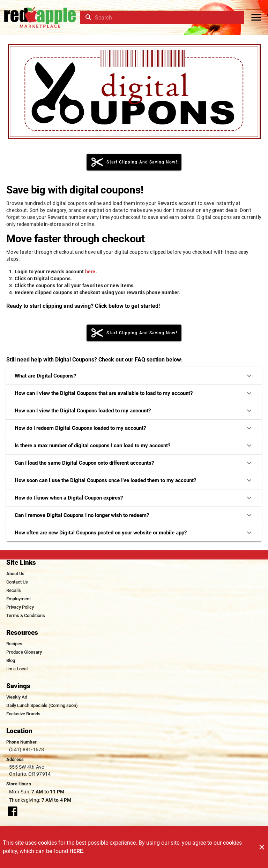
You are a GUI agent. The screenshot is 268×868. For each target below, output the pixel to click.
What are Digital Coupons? (134, 376)
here (90, 272)
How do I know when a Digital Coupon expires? (134, 498)
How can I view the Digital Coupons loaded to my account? (134, 411)
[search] (167, 17)
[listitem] (15, 574)
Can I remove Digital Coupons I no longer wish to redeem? (134, 515)
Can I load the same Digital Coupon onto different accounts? (134, 463)
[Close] (262, 847)
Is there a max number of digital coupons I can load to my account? (134, 446)
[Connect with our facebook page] (13, 811)
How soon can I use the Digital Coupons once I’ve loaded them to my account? (134, 480)
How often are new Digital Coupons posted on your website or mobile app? (134, 533)
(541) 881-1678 (27, 749)
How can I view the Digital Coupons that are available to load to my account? (134, 393)
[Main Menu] (256, 17)
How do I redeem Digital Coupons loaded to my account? (134, 428)
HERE (76, 851)
